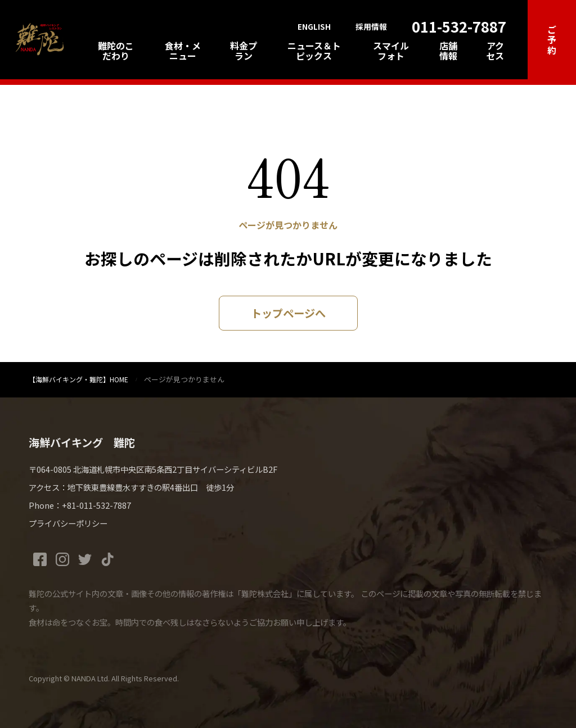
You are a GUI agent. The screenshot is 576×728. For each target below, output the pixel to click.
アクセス (495, 51)
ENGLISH (314, 27)
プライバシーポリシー (68, 523)
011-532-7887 (459, 26)
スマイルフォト (391, 51)
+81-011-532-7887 (96, 505)
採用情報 (371, 27)
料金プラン (244, 51)
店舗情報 (448, 51)
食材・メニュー (183, 51)
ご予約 (552, 40)
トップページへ (288, 313)
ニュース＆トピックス (314, 51)
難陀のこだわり (116, 51)
